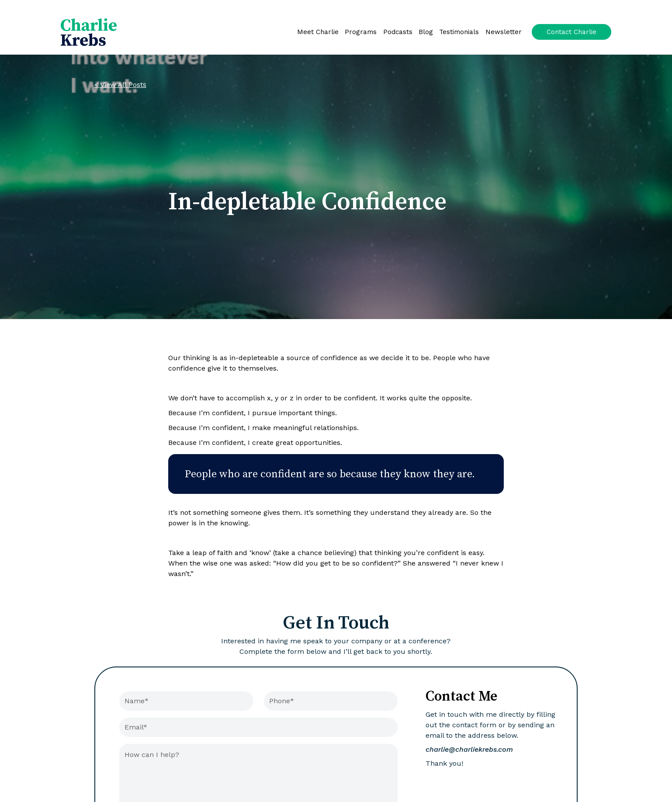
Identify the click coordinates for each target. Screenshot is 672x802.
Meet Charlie (318, 32)
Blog (426, 32)
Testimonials (459, 32)
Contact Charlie (572, 32)
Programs (361, 32)
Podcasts (398, 32)
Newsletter (504, 32)
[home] (89, 32)
